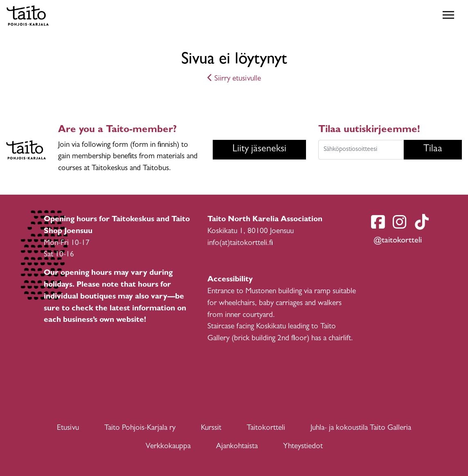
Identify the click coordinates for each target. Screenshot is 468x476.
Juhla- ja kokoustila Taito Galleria (361, 428)
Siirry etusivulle (234, 79)
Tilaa (433, 150)
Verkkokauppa (168, 447)
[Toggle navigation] (448, 16)
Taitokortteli (266, 428)
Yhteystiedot (303, 447)
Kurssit (211, 428)
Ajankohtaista (237, 447)
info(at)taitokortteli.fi (240, 244)
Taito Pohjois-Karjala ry (140, 428)
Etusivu (68, 428)
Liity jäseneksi (259, 150)
